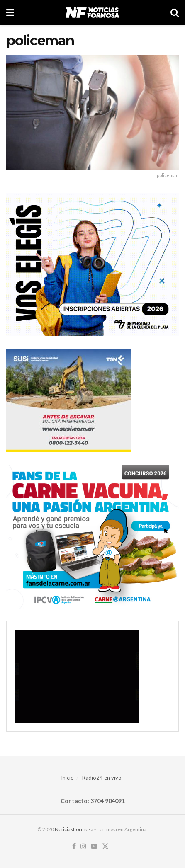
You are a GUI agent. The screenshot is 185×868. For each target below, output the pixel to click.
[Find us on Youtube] (94, 846)
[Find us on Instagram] (83, 846)
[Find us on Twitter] (105, 846)
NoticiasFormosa (74, 829)
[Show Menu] (10, 12)
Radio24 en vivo (102, 778)
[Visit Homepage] (92, 12)
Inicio (67, 778)
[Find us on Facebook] (74, 846)
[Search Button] (175, 12)
